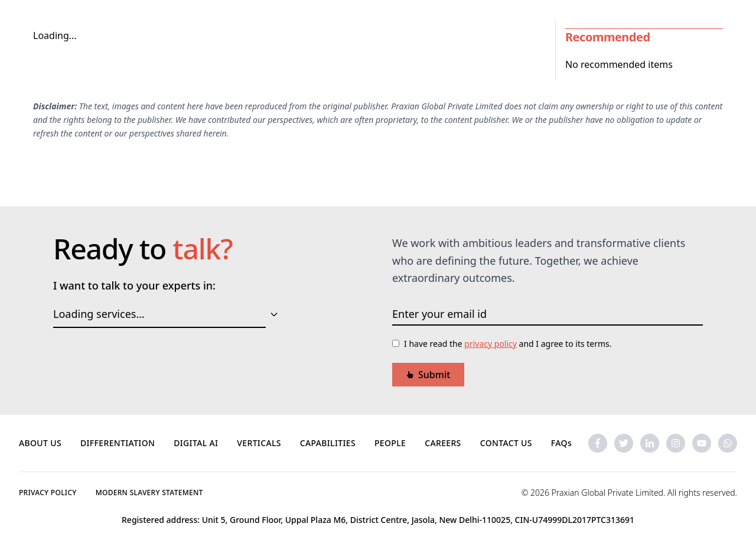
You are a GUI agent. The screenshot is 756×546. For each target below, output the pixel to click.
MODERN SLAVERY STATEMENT (149, 493)
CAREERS (443, 443)
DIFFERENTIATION (118, 443)
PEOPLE (390, 443)
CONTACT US (506, 443)
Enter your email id (439, 314)
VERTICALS (259, 443)
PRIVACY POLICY (48, 493)
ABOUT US (40, 443)
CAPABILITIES (328, 443)
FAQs (561, 443)
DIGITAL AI (196, 443)
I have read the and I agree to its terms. (508, 344)
